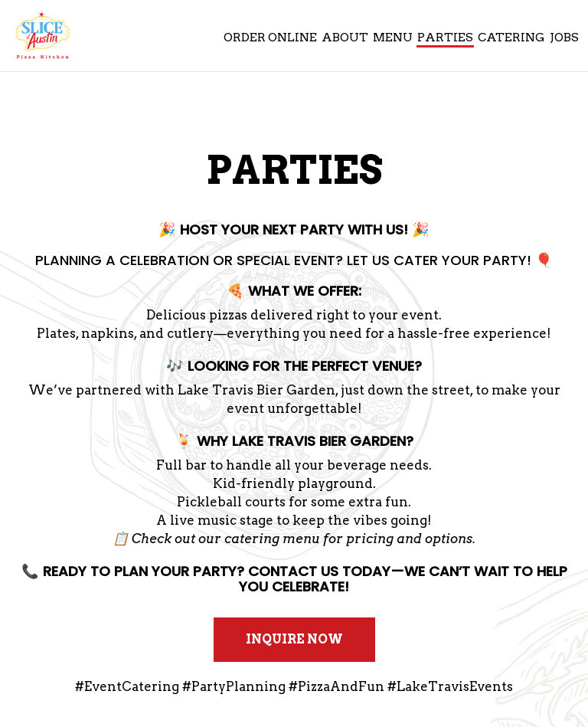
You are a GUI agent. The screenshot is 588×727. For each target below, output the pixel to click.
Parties (444, 38)
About (344, 38)
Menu (392, 38)
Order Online (269, 38)
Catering (511, 38)
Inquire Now (278, 647)
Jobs (563, 38)
